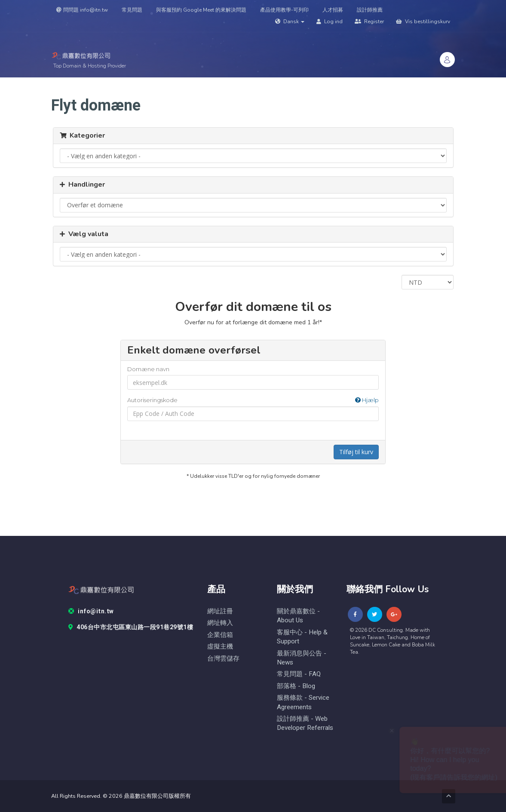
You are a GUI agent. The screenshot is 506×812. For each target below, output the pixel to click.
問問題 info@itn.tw (82, 10)
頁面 (418, 85)
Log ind (330, 22)
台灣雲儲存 (223, 659)
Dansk (290, 22)
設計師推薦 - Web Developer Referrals (305, 723)
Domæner (206, 85)
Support (245, 85)
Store (170, 85)
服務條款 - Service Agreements (303, 702)
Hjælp (367, 400)
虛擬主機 (220, 647)
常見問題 (132, 10)
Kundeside (136, 85)
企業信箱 (220, 635)
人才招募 (333, 10)
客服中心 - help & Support (302, 637)
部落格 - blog (296, 686)
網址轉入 (220, 623)
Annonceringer (288, 85)
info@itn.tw (91, 612)
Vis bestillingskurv (423, 22)
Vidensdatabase (340, 85)
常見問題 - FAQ (299, 674)
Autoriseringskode (253, 400)
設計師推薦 (370, 10)
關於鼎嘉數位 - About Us (298, 616)
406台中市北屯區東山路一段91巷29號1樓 (131, 627)
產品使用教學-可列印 (284, 10)
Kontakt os (386, 85)
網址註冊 (220, 611)
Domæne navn (148, 369)
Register (369, 22)
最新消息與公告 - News (302, 658)
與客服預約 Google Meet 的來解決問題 (201, 10)
